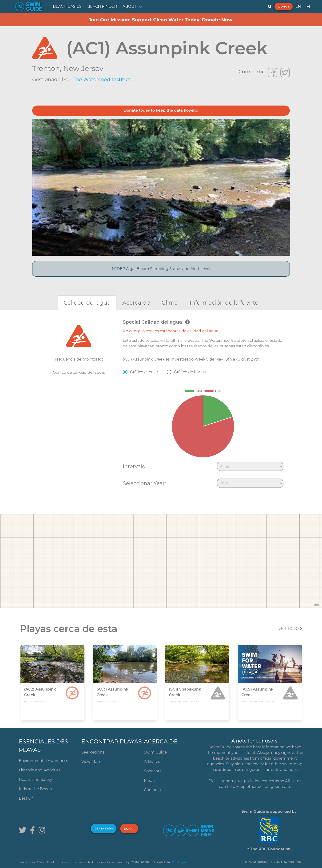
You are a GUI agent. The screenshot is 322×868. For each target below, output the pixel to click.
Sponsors (153, 771)
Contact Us (154, 790)
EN (298, 6)
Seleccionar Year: (144, 483)
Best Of (26, 798)
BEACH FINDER (102, 6)
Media (150, 780)
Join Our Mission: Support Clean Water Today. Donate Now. (161, 20)
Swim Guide (155, 752)
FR (309, 6)
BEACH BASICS (67, 6)
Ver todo (290, 629)
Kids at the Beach (35, 789)
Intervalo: (135, 466)
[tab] (87, 303)
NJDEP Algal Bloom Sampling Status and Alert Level (161, 269)
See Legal (179, 862)
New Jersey (83, 69)
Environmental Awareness (43, 761)
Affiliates (152, 762)
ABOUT (129, 6)
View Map (91, 762)
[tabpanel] (161, 405)
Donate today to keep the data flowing (161, 110)
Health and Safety (36, 780)
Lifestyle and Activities (40, 770)
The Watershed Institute (102, 79)
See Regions (93, 752)
